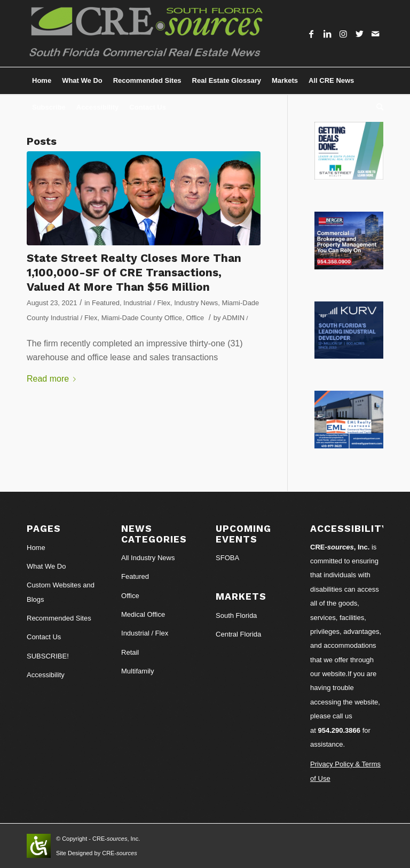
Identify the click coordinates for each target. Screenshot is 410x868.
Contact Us (44, 637)
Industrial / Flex (147, 303)
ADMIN (233, 318)
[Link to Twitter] (359, 34)
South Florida (236, 615)
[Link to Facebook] (311, 34)
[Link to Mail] (375, 34)
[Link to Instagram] (343, 34)
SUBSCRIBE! (48, 656)
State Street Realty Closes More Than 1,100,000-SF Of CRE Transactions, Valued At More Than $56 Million (134, 273)
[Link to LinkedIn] (327, 34)
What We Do (46, 566)
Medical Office (143, 614)
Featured (106, 303)
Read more (53, 379)
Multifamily (137, 671)
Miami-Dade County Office (142, 318)
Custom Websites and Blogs (61, 592)
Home (36, 548)
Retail (130, 652)
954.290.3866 (340, 730)
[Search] (377, 107)
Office (195, 318)
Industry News (196, 303)
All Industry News (148, 558)
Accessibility (46, 675)
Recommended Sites (59, 618)
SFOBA (227, 558)
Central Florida (238, 634)
